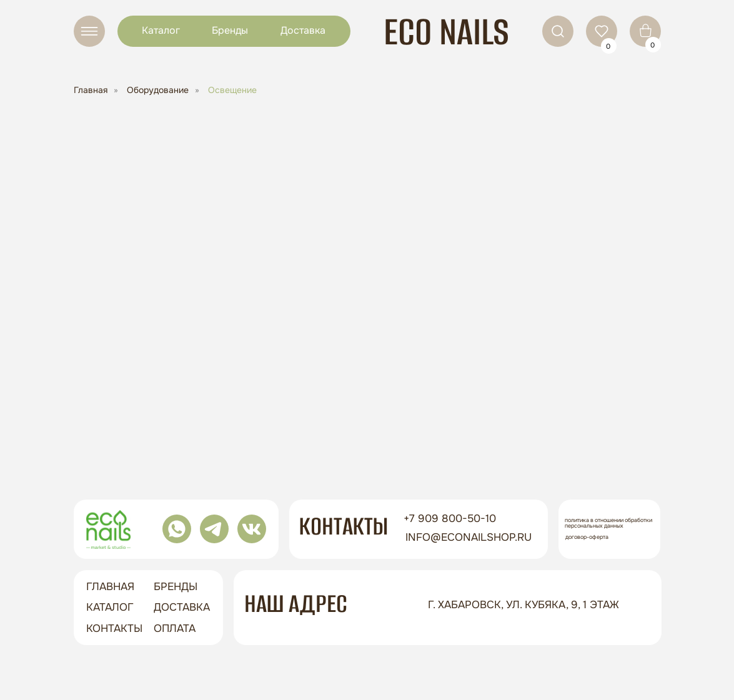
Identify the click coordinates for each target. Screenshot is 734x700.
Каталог (161, 30)
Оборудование (158, 90)
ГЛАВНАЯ (110, 587)
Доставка (303, 30)
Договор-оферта (587, 537)
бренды (176, 587)
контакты (114, 629)
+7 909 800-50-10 (450, 519)
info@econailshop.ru (469, 537)
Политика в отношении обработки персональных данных (608, 523)
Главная (91, 90)
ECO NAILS (446, 32)
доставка (182, 607)
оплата (175, 629)
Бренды (230, 30)
